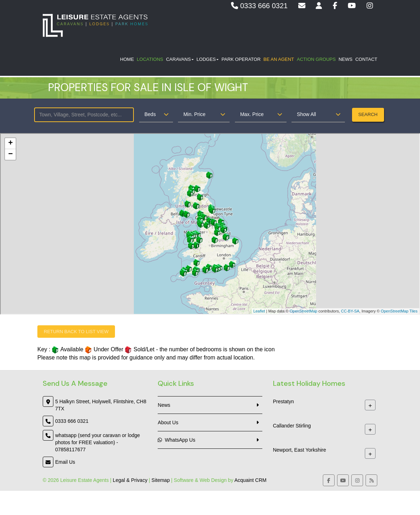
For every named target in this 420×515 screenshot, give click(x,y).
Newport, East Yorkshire (300, 450)
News (345, 61)
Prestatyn (283, 402)
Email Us (65, 462)
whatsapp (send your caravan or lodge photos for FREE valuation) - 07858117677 (98, 442)
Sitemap (161, 480)
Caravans (180, 61)
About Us (168, 422)
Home (127, 61)
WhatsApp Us (176, 440)
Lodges (208, 61)
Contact (366, 61)
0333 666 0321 (259, 6)
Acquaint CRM (251, 480)
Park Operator (241, 61)
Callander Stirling (292, 426)
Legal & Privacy (130, 480)
